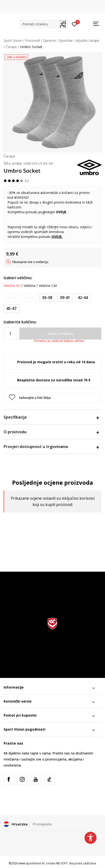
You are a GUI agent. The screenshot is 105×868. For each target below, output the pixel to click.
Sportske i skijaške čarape (79, 40)
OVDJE (61, 212)
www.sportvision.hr (32, 863)
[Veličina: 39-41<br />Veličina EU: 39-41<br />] (65, 298)
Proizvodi (33, 40)
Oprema (49, 40)
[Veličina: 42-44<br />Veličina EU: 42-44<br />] (83, 298)
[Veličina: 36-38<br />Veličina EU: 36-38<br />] (47, 298)
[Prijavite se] (74, 24)
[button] (44, 24)
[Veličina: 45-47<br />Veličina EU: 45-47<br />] (11, 309)
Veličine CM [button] (48, 286)
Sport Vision (13, 40)
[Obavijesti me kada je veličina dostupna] (11, 298)
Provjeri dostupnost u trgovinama (51, 447)
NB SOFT (62, 863)
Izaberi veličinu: (18, 278)
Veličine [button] (30, 286)
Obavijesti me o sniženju (30, 262)
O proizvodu (51, 432)
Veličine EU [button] (12, 286)
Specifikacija (51, 417)
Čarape (11, 47)
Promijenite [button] (42, 824)
